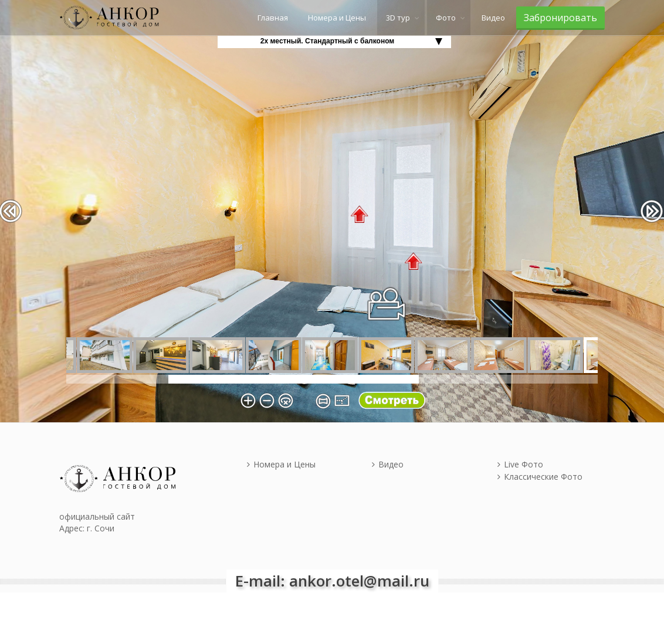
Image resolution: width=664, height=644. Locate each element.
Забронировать (560, 18)
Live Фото (520, 464)
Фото (446, 18)
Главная (273, 18)
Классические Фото (540, 477)
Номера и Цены (337, 18)
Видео (493, 18)
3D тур (398, 18)
